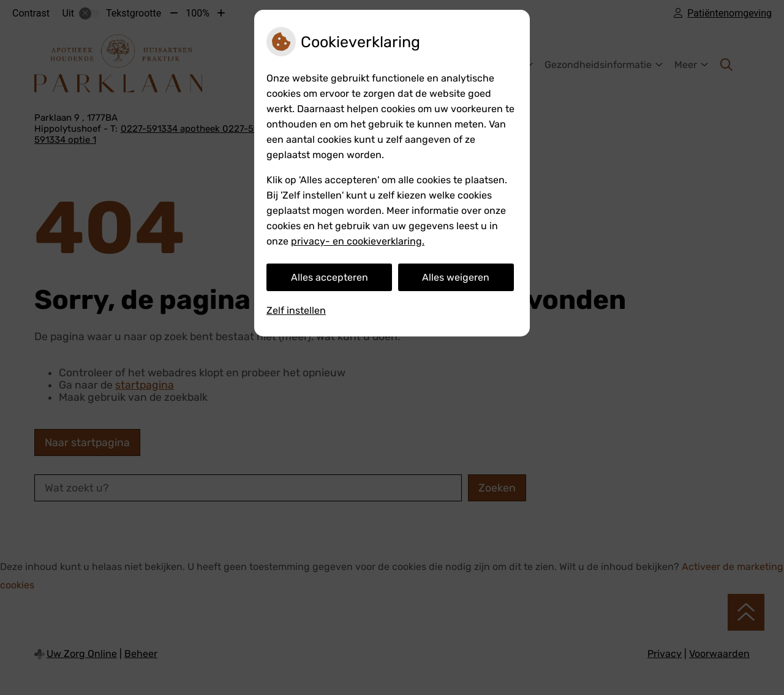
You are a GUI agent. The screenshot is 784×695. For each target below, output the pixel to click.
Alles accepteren (330, 277)
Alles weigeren (456, 277)
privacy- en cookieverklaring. (358, 241)
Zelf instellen (296, 310)
